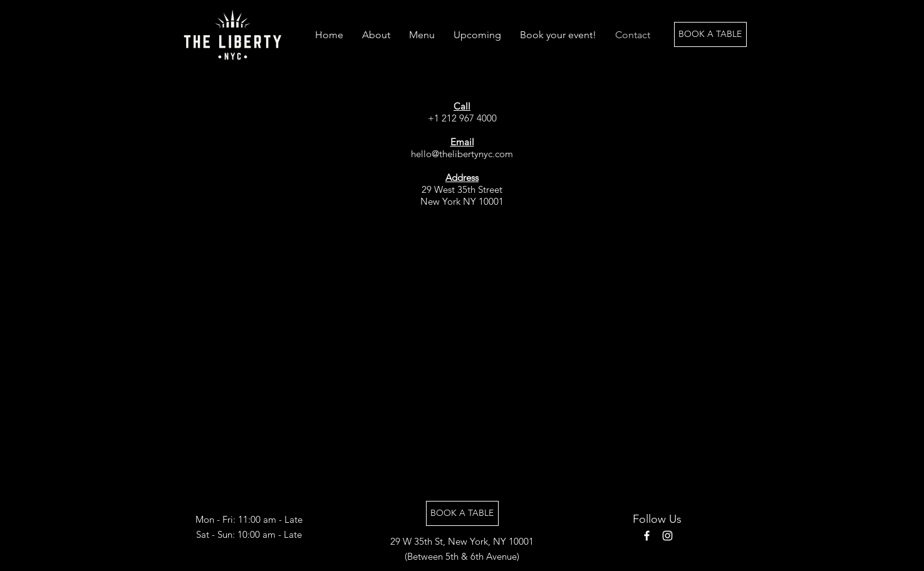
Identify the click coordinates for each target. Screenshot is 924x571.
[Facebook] (647, 536)
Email (462, 142)
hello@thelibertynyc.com (462, 154)
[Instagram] (667, 536)
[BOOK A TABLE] (710, 34)
